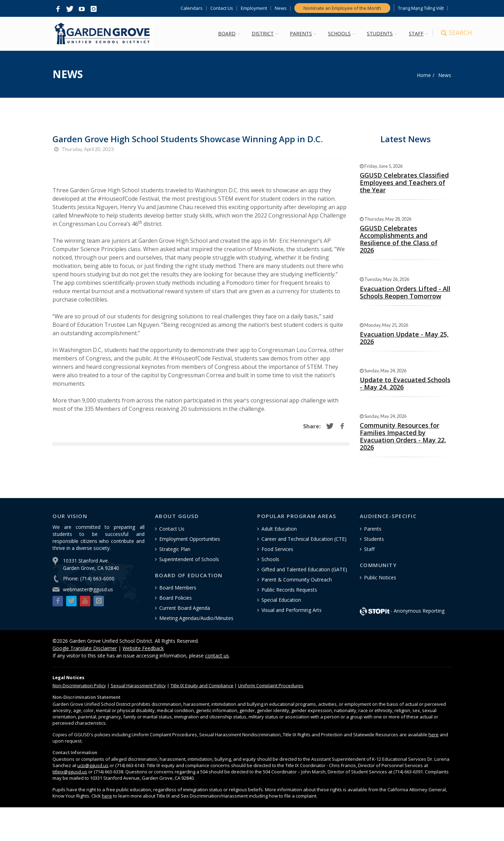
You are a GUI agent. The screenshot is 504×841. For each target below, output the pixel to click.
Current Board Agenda (185, 608)
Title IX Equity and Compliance (202, 685)
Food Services (277, 549)
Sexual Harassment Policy (138, 685)
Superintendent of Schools (189, 559)
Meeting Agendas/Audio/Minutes (196, 618)
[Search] (445, 34)
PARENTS (302, 33)
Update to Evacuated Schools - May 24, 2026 (405, 383)
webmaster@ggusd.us (88, 589)
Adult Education (279, 529)
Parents (373, 529)
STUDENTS (380, 33)
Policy (79, 685)
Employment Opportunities (190, 539)
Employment (254, 8)
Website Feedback (143, 648)
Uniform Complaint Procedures (271, 685)
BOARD (227, 33)
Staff (369, 549)
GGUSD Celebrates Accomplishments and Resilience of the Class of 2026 (399, 239)
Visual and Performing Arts (292, 610)
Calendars (192, 8)
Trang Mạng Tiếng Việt (421, 8)
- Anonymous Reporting (402, 611)
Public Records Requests (289, 590)
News (281, 8)
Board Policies (176, 598)
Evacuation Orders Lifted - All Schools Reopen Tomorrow (405, 292)
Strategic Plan (175, 549)
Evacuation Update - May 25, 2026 (404, 338)
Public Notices (380, 577)
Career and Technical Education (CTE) (304, 539)
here (433, 735)
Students (374, 539)
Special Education (281, 600)
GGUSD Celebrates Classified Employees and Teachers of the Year (404, 182)
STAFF (417, 33)
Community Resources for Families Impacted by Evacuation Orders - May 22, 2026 (403, 436)
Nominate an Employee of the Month (342, 8)
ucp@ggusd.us (93, 765)
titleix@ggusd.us (70, 772)
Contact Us (222, 8)
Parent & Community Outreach (297, 580)
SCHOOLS (340, 33)
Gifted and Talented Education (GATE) (304, 569)
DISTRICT (263, 33)
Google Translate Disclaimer (85, 648)
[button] (58, 9)
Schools (270, 559)
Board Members (178, 588)
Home (424, 75)
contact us (217, 656)
